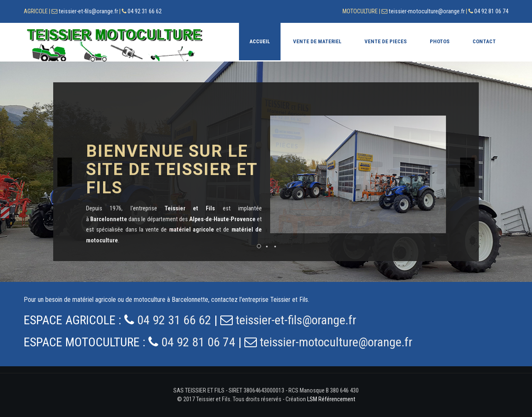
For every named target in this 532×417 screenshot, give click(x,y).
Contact (484, 41)
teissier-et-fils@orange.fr (88, 11)
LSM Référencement (331, 399)
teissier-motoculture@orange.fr (427, 11)
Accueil (260, 41)
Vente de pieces (386, 41)
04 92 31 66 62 (145, 11)
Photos (440, 41)
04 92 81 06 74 (491, 11)
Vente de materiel (317, 41)
